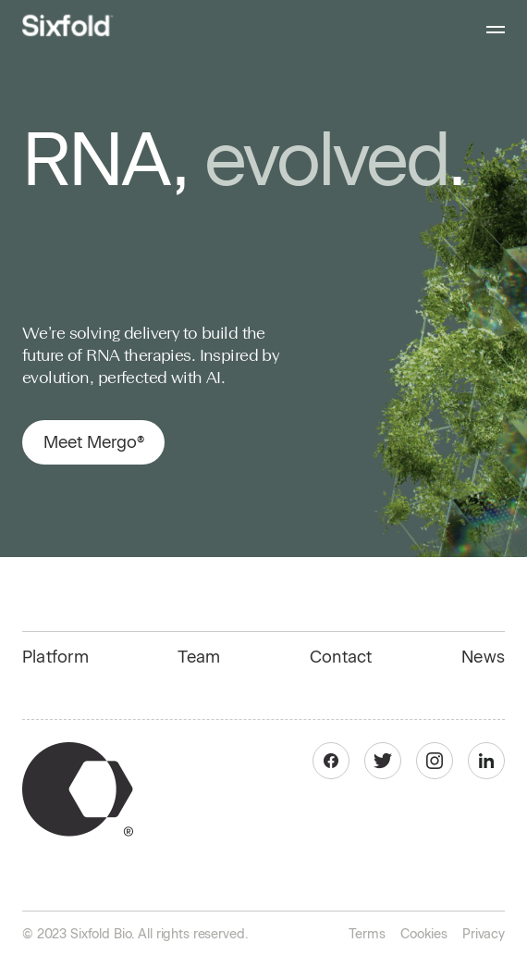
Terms (367, 934)
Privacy (484, 934)
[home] (67, 25)
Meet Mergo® (94, 442)
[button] (487, 25)
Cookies (424, 934)
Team (199, 657)
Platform (55, 657)
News (483, 657)
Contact (341, 657)
